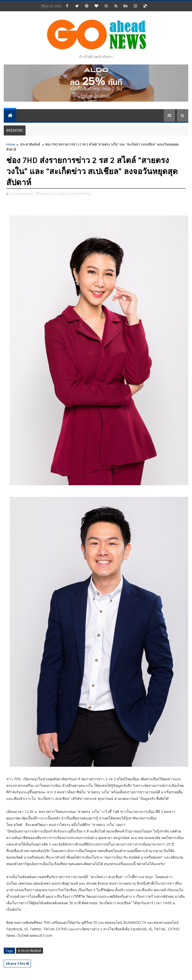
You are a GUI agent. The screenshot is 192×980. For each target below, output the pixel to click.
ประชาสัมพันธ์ (30, 144)
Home (11, 144)
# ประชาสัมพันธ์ (29, 951)
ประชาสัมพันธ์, (81, 194)
